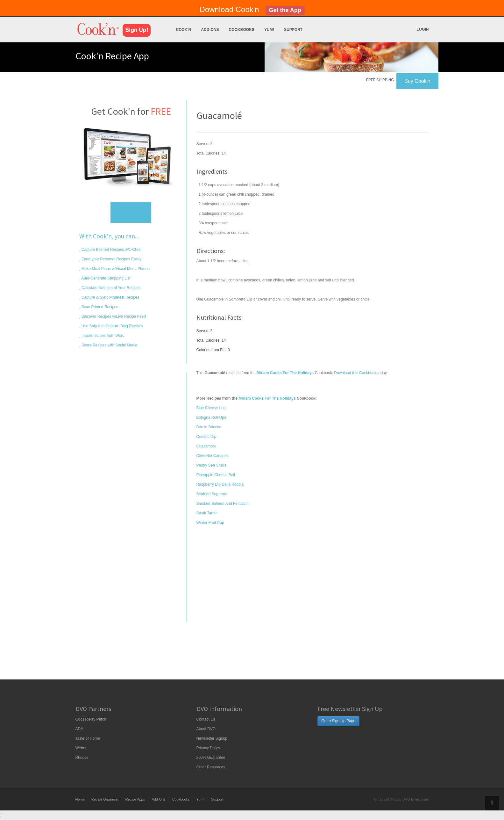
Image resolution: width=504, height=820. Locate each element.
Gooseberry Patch (91, 719)
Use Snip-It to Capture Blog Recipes (112, 326)
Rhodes (82, 758)
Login (423, 29)
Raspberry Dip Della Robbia (220, 484)
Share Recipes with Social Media (109, 345)
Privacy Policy (208, 748)
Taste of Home (88, 738)
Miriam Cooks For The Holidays (267, 398)
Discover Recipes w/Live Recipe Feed (113, 316)
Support (293, 30)
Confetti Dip (206, 437)
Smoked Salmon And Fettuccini (223, 504)
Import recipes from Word (103, 336)
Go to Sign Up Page (339, 721)
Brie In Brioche (209, 427)
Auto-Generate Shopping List (106, 278)
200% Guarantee (211, 758)
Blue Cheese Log (211, 408)
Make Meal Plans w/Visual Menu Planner (116, 269)
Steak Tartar (207, 513)
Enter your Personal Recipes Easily (111, 259)
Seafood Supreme (212, 494)
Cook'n (184, 30)
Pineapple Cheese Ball (216, 475)
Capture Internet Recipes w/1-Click (111, 250)
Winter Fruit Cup (210, 523)
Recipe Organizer (105, 799)
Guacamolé (206, 446)
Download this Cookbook (355, 373)
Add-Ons (210, 30)
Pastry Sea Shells (212, 465)
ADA (79, 729)
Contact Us (206, 719)
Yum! (269, 30)
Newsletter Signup (212, 738)
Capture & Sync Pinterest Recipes (110, 297)
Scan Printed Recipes (99, 307)
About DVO (206, 729)
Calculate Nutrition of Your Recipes (111, 288)
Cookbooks (242, 30)
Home (80, 799)
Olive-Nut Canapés (213, 456)
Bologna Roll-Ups (211, 417)
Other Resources (211, 767)
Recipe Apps (135, 799)
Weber (81, 748)
